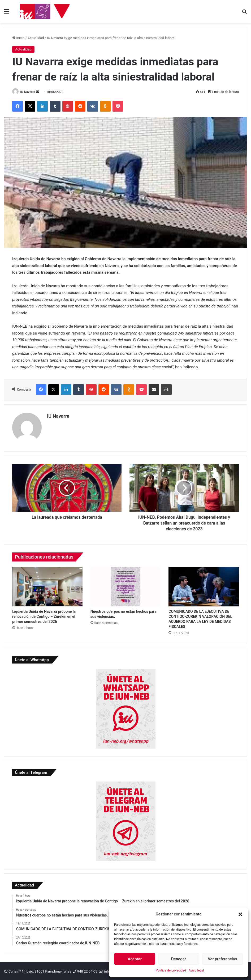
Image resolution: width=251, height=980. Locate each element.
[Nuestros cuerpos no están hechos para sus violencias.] (126, 585)
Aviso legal (196, 970)
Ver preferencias (222, 959)
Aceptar (135, 959)
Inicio (18, 38)
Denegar (179, 959)
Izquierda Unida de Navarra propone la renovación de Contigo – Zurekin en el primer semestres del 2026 (44, 615)
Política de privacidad (171, 970)
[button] (240, 914)
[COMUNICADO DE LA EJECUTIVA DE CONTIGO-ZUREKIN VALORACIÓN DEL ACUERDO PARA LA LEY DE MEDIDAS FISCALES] (204, 585)
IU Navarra (29, 92)
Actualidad (36, 38)
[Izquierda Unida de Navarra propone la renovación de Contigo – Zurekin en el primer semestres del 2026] (47, 585)
